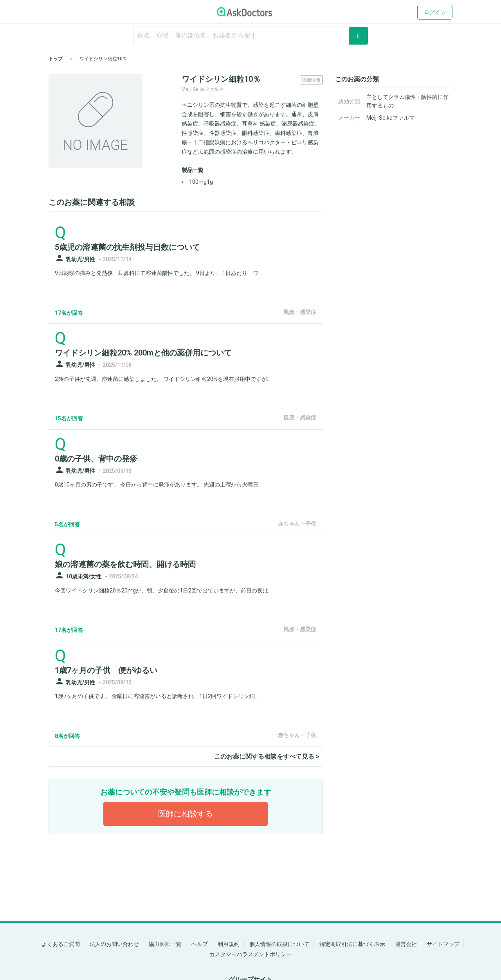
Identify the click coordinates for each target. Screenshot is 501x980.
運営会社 (406, 944)
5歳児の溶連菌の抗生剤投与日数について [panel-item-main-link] (127, 247)
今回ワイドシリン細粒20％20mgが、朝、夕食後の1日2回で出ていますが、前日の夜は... (163, 591)
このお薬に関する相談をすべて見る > (267, 757)
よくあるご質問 (61, 944)
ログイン (435, 12)
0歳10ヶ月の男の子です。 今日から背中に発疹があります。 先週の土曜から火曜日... (158, 485)
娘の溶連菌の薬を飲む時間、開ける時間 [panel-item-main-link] (125, 564)
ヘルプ (200, 944)
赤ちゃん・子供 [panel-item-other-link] (297, 524)
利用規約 (229, 944)
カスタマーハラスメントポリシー (250, 954)
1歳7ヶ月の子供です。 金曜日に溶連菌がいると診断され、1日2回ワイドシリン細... (157, 696)
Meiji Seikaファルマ (390, 118)
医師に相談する (186, 814)
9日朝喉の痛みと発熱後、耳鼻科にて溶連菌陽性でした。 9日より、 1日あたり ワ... (158, 273)
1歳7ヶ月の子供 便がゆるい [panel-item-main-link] (106, 670)
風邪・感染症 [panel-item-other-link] (300, 312)
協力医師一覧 (165, 944)
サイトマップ (443, 944)
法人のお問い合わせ (114, 944)
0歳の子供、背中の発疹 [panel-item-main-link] (96, 459)
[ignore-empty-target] (250, 35)
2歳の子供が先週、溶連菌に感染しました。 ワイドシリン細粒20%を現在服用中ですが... (163, 379)
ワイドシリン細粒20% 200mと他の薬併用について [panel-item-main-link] (143, 353)
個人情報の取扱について (279, 944)
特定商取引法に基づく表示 (352, 944)
